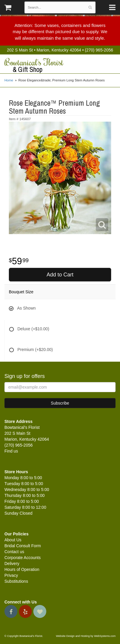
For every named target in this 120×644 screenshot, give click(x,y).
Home (9, 80)
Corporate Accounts (23, 558)
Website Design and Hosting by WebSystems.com (86, 636)
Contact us (14, 552)
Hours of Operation (22, 569)
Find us (11, 451)
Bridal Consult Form (23, 546)
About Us (13, 540)
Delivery (12, 563)
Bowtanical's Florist (60, 65)
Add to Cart (60, 275)
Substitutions (16, 581)
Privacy (11, 575)
